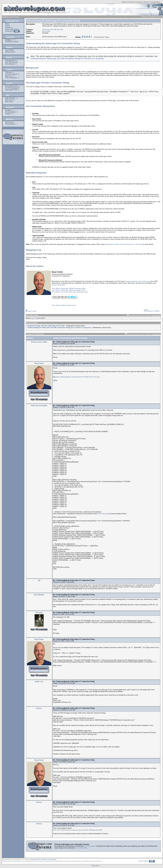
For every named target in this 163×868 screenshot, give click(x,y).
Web (6, 95)
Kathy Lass (39, 682)
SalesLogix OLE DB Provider (53, 29)
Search (146, 2)
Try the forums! (90, 846)
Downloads (8, 107)
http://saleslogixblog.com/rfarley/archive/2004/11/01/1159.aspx (78, 377)
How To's (8, 76)
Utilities (8, 114)
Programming (10, 124)
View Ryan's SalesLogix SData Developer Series (69, 290)
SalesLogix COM (11, 90)
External (7, 83)
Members (8, 47)
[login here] (156, 315)
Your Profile (9, 50)
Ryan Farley (46, 31)
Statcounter (95, 865)
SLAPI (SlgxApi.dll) (12, 88)
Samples (8, 110)
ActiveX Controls (11, 74)
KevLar (39, 708)
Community (9, 37)
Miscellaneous (10, 64)
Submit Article (10, 52)
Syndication (156, 2)
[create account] (13, 17)
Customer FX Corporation (48, 860)
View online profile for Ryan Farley (64, 305)
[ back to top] (31, 311)
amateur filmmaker (58, 285)
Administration (10, 60)
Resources (8, 119)
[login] (5, 17)
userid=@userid (103, 514)
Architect (8, 69)
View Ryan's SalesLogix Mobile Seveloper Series (69, 288)
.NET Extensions (11, 78)
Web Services (10, 100)
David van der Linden (39, 342)
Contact (139, 2)
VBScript (8, 72)
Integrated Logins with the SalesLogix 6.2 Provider (124, 244)
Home (124, 2)
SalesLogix (9, 122)
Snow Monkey (39, 595)
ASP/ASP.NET (10, 98)
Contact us (9, 27)
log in (33, 318)
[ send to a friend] (152, 311)
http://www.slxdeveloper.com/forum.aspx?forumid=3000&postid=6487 (78, 830)
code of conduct (143, 861)
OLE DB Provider (11, 62)
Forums (131, 2)
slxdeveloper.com (11, 20)
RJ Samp (39, 613)
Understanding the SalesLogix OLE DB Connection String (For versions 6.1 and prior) (67, 59)
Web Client (9, 102)
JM (39, 580)
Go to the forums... (82, 848)
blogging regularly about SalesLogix (137, 281)
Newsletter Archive (12, 42)
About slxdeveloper (12, 29)
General (7, 57)
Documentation (10, 112)
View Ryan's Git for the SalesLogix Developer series (70, 292)
